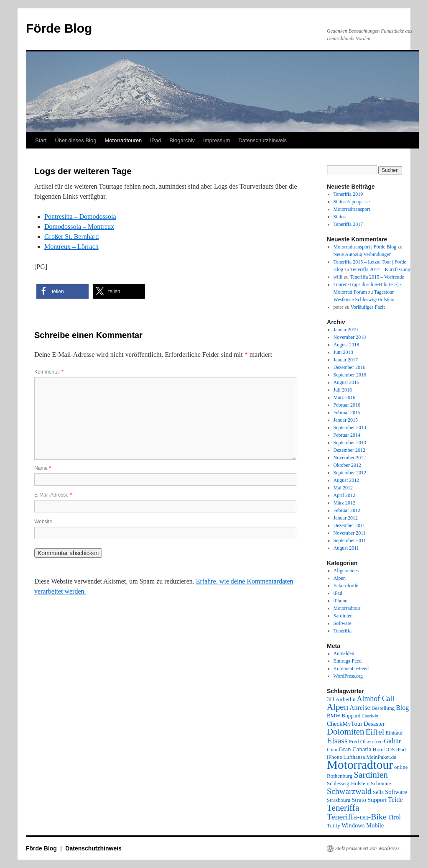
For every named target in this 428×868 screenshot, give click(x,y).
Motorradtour (347, 608)
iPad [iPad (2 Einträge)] (401, 749)
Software (343, 623)
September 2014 (350, 428)
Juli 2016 (343, 390)
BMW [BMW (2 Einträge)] (334, 716)
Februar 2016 (347, 405)
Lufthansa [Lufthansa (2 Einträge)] (354, 757)
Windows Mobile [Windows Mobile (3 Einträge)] (363, 825)
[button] (62, 291)
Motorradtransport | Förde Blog (365, 247)
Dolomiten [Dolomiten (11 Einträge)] (345, 732)
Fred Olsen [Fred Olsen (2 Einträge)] (361, 741)
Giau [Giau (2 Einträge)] (332, 749)
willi (338, 277)
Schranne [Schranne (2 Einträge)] (381, 783)
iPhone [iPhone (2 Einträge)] (334, 757)
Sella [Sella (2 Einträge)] (378, 792)
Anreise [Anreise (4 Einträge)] (360, 708)
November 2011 (350, 533)
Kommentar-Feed (351, 668)
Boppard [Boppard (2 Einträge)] (351, 716)
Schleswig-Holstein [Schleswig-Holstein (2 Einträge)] (348, 783)
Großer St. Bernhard (71, 237)
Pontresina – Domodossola (80, 216)
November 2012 (350, 458)
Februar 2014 (347, 435)
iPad (155, 140)
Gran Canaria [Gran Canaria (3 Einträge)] (355, 749)
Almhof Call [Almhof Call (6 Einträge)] (376, 699)
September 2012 (350, 473)
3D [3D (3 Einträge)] (331, 699)
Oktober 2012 (347, 465)
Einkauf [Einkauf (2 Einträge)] (394, 733)
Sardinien (343, 616)
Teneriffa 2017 (348, 224)
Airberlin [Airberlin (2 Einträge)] (346, 699)
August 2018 (346, 345)
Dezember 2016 (349, 367)
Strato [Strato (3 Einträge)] (359, 800)
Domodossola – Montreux (79, 227)
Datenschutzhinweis (262, 140)
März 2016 (344, 397)
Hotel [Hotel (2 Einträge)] (379, 749)
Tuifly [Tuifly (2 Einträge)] (334, 826)
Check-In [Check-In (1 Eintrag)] (370, 716)
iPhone (340, 601)
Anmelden (344, 653)
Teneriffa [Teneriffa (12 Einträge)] (343, 808)
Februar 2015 (347, 412)
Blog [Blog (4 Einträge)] (402, 708)
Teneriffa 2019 (348, 194)
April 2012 (344, 495)
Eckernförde (346, 586)
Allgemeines (346, 571)
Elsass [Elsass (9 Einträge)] (337, 740)
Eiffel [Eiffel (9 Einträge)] (375, 732)
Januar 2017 (346, 360)
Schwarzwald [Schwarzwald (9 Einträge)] (349, 791)
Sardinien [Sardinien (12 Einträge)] (371, 775)
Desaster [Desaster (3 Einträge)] (374, 724)
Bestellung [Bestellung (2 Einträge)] (383, 708)
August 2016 (346, 382)
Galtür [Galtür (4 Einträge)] (392, 741)
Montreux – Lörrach (71, 247)
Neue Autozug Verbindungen (363, 254)
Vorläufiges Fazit (368, 307)
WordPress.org (348, 676)
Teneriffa (343, 631)
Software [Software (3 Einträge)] (396, 792)
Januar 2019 (346, 330)
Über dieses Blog (75, 140)
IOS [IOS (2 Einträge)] (391, 749)
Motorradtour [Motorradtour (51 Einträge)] (360, 765)
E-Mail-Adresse (53, 495)
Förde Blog (59, 28)
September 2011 (350, 540)
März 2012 (344, 503)
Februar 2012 (347, 510)
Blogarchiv (182, 140)
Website (43, 522)
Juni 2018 (343, 352)
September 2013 (350, 443)
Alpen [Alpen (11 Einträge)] (338, 707)
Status (340, 217)
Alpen (340, 578)
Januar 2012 (346, 518)
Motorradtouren (123, 140)
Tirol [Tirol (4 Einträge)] (394, 817)
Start (41, 140)
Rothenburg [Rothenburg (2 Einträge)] (340, 776)
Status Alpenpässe (352, 202)
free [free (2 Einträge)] (378, 741)
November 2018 (350, 337)
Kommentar (49, 372)
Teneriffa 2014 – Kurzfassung (380, 269)
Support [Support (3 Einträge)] (377, 800)
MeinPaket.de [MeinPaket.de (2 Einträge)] (381, 757)
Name (43, 468)
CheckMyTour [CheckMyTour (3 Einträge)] (345, 724)
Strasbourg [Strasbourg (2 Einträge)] (339, 800)
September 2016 (350, 375)
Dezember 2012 (349, 450)
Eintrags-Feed (348, 661)
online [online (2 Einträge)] (401, 767)
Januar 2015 (346, 420)
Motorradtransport (352, 209)
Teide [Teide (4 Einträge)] (395, 800)
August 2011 (346, 548)
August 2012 (346, 480)
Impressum (217, 140)
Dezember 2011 (349, 525)
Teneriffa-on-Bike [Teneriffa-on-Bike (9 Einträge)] (357, 817)
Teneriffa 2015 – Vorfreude (377, 277)
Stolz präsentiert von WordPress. (368, 848)
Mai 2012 (343, 488)
